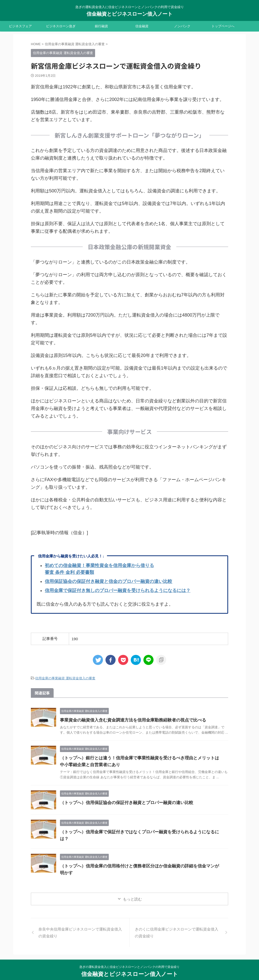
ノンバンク (182, 26)
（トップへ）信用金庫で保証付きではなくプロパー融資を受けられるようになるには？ (139, 831)
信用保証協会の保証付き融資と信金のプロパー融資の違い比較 (109, 581)
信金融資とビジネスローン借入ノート (129, 14)
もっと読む (132, 889)
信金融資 (142, 26)
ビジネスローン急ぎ (61, 26)
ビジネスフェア (20, 26)
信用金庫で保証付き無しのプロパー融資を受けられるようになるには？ (118, 590)
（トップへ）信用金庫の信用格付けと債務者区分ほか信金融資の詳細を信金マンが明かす (141, 860)
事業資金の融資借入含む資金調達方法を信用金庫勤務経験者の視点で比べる (129, 719)
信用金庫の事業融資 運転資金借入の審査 (65, 678)
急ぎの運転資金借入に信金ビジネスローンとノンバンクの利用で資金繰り (129, 957)
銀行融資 (101, 26)
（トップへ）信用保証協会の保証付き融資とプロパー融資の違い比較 (123, 802)
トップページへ (223, 26)
